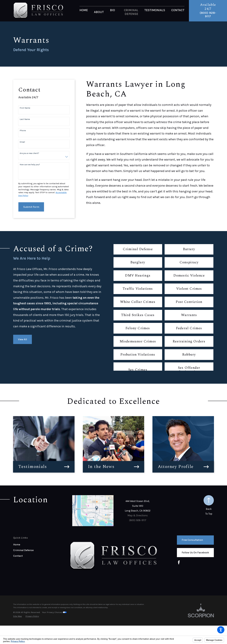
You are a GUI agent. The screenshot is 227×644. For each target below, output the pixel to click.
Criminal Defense (23, 550)
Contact (18, 556)
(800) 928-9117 (208, 15)
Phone (23, 131)
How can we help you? (30, 165)
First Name (25, 108)
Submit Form (31, 207)
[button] (221, 630)
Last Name (25, 119)
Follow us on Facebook (195, 552)
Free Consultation (192, 540)
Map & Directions (138, 515)
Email (22, 142)
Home (17, 545)
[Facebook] (179, 562)
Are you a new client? (29, 153)
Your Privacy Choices (54, 612)
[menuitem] (84, 12)
